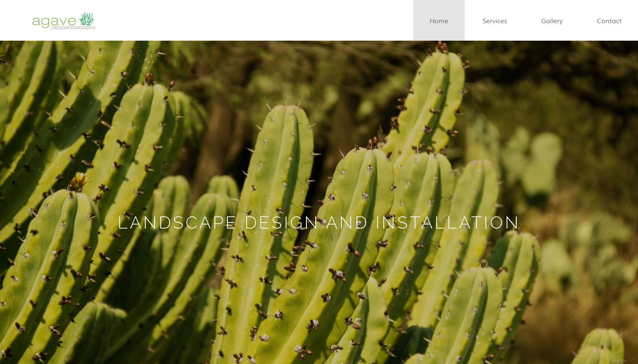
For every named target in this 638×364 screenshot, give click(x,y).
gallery (552, 20)
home (439, 20)
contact (609, 20)
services (495, 20)
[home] (64, 21)
